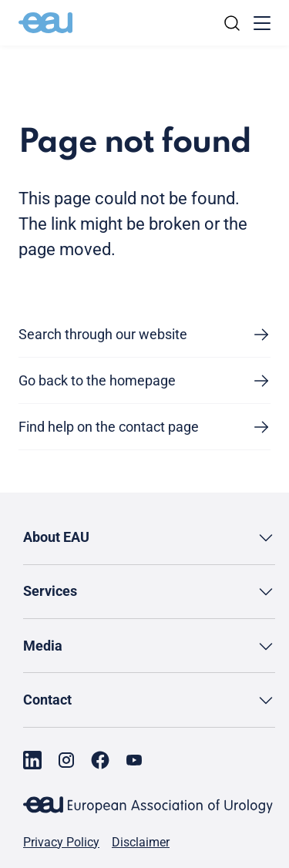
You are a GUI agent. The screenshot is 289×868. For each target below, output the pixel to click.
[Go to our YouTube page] (134, 760)
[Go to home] (45, 23)
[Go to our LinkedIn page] (32, 760)
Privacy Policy (61, 843)
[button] (149, 538)
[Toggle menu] (262, 23)
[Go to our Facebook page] (100, 760)
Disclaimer (141, 843)
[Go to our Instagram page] (66, 760)
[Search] (232, 23)
